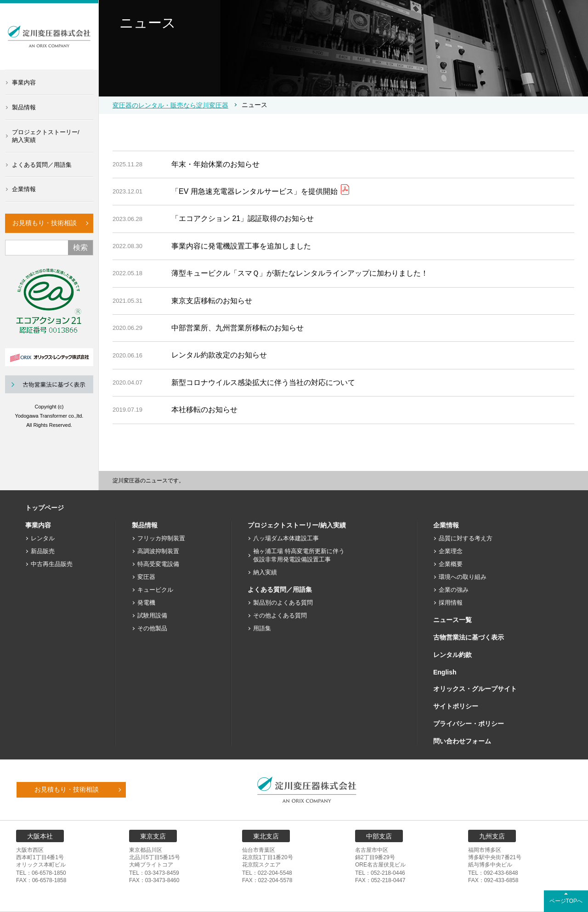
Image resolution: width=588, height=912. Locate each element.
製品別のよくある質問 (283, 603)
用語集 (262, 628)
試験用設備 (152, 615)
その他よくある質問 (280, 615)
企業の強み (454, 590)
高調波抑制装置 (158, 551)
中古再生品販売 (52, 564)
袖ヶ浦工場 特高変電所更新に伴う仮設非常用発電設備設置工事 (299, 555)
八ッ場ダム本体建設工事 (286, 538)
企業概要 (451, 564)
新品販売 (43, 551)
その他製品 (152, 628)
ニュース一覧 (452, 620)
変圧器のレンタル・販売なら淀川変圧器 (170, 105)
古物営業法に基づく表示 (469, 637)
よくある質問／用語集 (42, 165)
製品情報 (24, 107)
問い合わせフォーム (462, 741)
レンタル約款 (452, 655)
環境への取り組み (463, 577)
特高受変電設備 (158, 564)
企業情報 (24, 189)
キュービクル (155, 590)
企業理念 (451, 551)
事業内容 (24, 82)
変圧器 (146, 577)
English (445, 672)
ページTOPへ (566, 901)
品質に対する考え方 (466, 538)
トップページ (45, 508)
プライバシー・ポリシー (469, 724)
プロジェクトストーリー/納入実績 (46, 136)
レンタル (43, 538)
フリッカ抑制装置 (161, 538)
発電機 (146, 603)
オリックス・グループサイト (475, 689)
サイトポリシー (456, 706)
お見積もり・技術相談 (45, 223)
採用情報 (451, 603)
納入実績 (265, 572)
